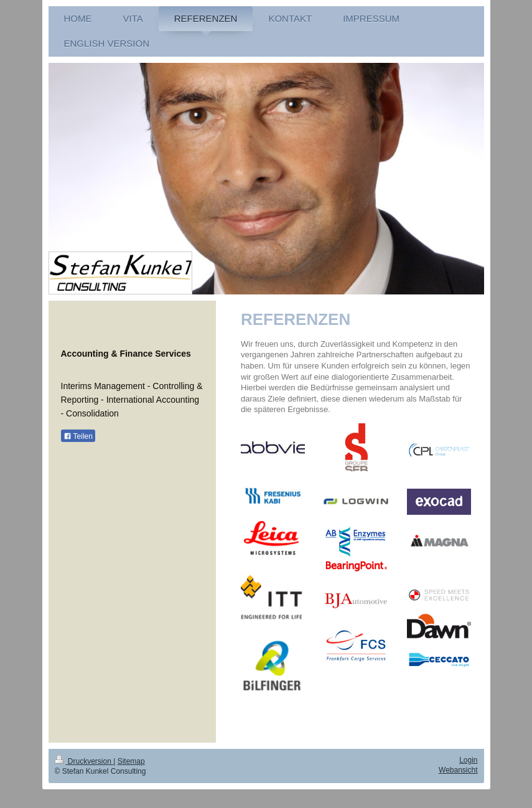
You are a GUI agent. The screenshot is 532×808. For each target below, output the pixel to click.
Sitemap (131, 761)
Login (468, 760)
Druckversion (84, 761)
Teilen (78, 436)
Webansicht (458, 770)
